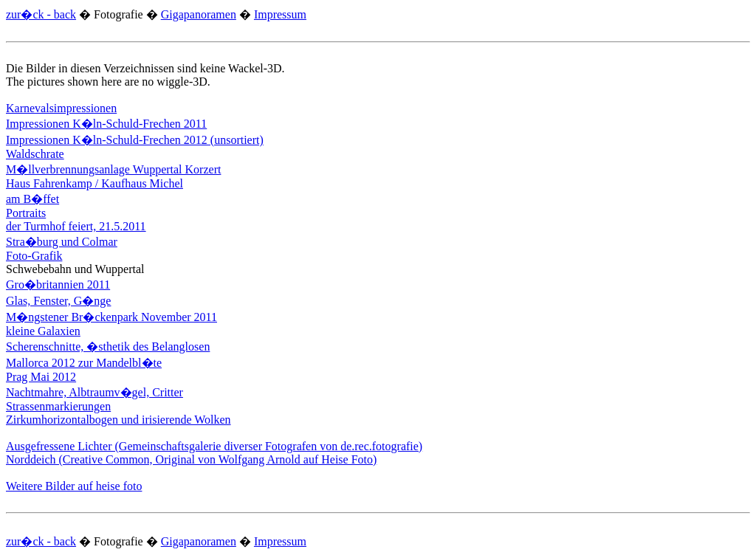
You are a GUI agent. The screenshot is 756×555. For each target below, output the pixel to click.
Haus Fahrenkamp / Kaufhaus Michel (94, 183)
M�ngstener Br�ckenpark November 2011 (111, 317)
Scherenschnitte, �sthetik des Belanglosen (108, 347)
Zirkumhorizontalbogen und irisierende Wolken (118, 420)
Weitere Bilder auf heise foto (74, 486)
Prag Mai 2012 (41, 377)
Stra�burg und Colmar (62, 242)
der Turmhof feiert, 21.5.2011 (76, 226)
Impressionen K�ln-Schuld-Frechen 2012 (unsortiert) (135, 140)
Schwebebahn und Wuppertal (75, 269)
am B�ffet (32, 199)
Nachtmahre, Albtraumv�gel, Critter (94, 392)
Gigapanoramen (199, 14)
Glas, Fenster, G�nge (58, 301)
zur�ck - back (41, 14)
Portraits (26, 213)
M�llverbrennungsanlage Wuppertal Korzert (113, 169)
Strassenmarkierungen (58, 406)
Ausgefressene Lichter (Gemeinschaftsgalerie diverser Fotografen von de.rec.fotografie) (214, 446)
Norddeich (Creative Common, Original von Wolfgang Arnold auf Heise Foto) (191, 459)
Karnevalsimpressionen (61, 108)
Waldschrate (35, 154)
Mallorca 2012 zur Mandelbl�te (84, 363)
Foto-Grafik (34, 256)
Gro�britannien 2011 (58, 285)
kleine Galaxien (43, 331)
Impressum (280, 14)
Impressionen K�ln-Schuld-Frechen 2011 (106, 124)
